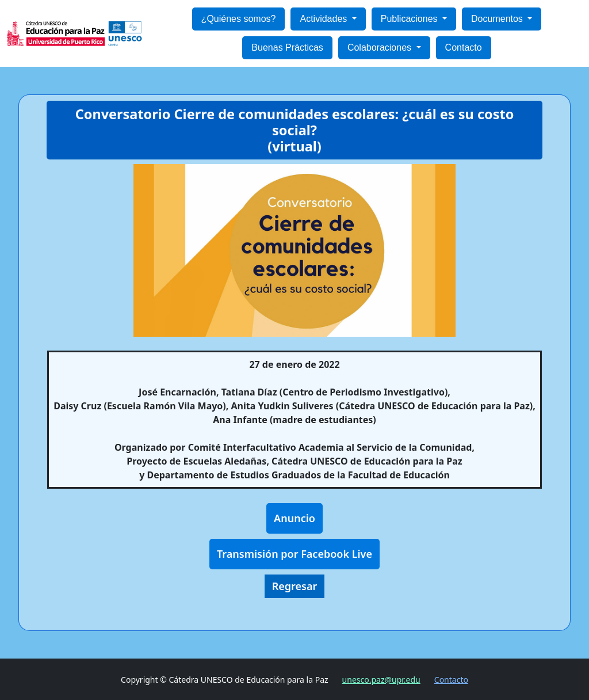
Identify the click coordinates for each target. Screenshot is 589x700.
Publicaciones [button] (410, 19)
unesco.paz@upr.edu (381, 680)
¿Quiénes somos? (239, 19)
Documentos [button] (498, 19)
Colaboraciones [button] (381, 47)
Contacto (464, 47)
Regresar (295, 586)
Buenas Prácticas (287, 47)
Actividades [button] (324, 19)
